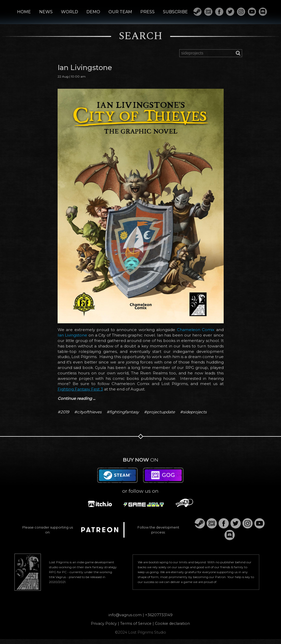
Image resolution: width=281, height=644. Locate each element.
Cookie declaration (172, 624)
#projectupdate (159, 412)
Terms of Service (136, 624)
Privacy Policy (104, 624)
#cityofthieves (88, 412)
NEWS (46, 12)
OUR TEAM (120, 12)
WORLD (70, 12)
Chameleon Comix (196, 330)
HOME (24, 12)
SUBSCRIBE (175, 12)
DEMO (93, 12)
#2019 (63, 412)
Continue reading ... (76, 398)
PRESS (148, 12)
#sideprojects (193, 412)
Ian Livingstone (73, 335)
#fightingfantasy (123, 412)
